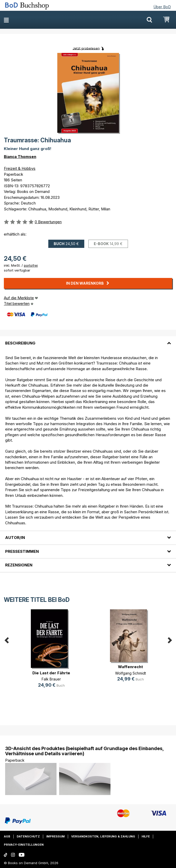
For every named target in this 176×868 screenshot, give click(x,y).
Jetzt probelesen (86, 48)
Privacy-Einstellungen (24, 845)
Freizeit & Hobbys (20, 168)
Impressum (55, 836)
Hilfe (146, 836)
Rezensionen (19, 565)
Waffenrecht (130, 667)
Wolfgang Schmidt (131, 673)
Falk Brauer (51, 679)
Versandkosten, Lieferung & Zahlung (103, 836)
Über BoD (162, 7)
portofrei (31, 265)
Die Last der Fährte (51, 673)
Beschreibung (20, 343)
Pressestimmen (22, 551)
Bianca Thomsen (20, 157)
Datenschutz (28, 836)
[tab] (88, 340)
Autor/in (15, 538)
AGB (7, 836)
